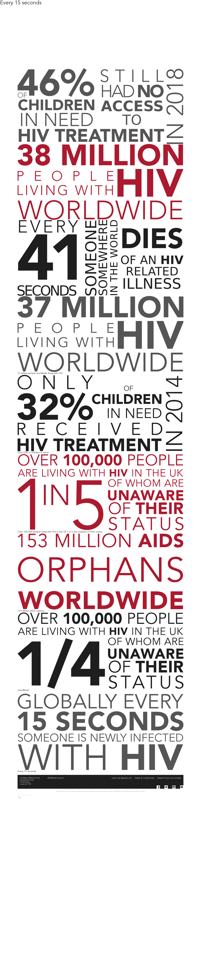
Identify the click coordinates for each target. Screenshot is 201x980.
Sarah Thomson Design (19, 797)
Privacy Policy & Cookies (169, 778)
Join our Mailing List (122, 778)
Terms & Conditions (145, 778)
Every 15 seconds (21, 3)
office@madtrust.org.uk (56, 778)
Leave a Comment (28, 693)
